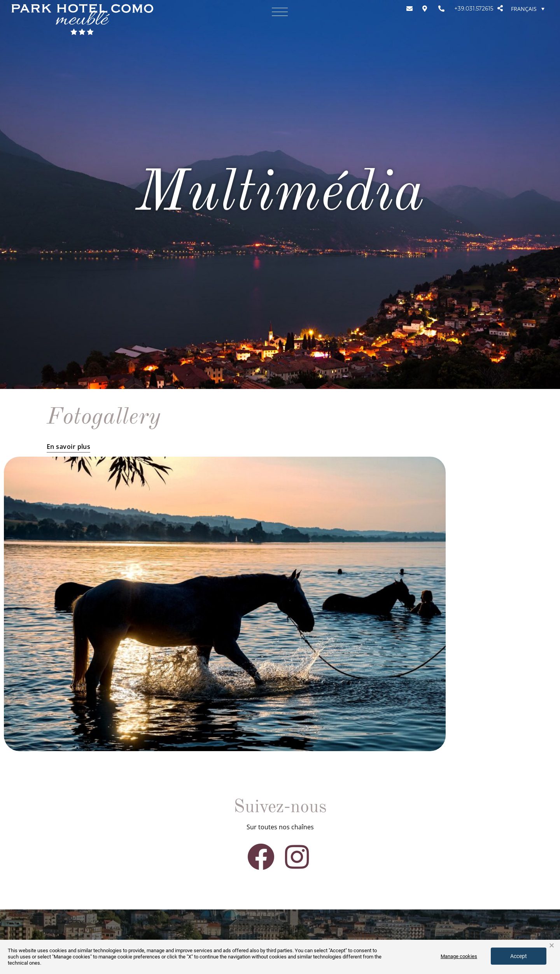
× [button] (552, 946)
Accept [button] (519, 956)
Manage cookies (459, 956)
